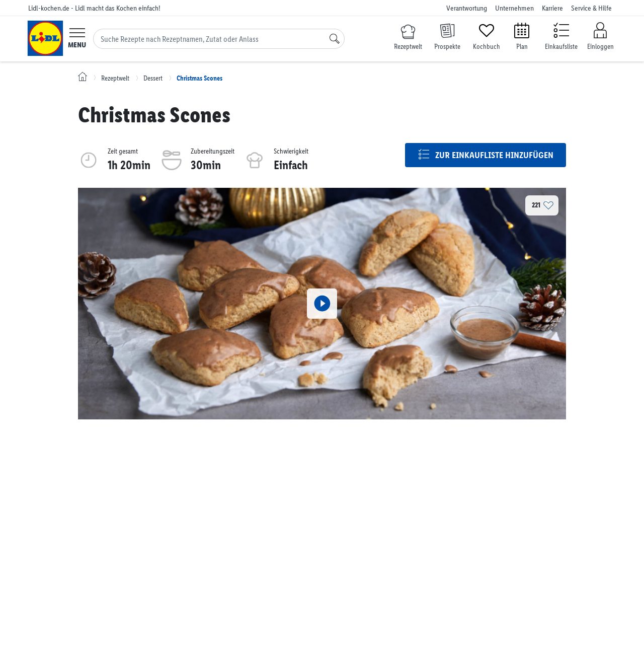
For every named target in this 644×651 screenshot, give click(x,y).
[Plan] (522, 35)
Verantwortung (467, 8)
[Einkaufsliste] (561, 35)
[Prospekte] (447, 35)
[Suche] (335, 39)
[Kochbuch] (487, 35)
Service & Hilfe (591, 8)
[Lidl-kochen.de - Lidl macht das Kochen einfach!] (45, 38)
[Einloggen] (600, 37)
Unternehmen (514, 8)
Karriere (552, 8)
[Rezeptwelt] (408, 38)
